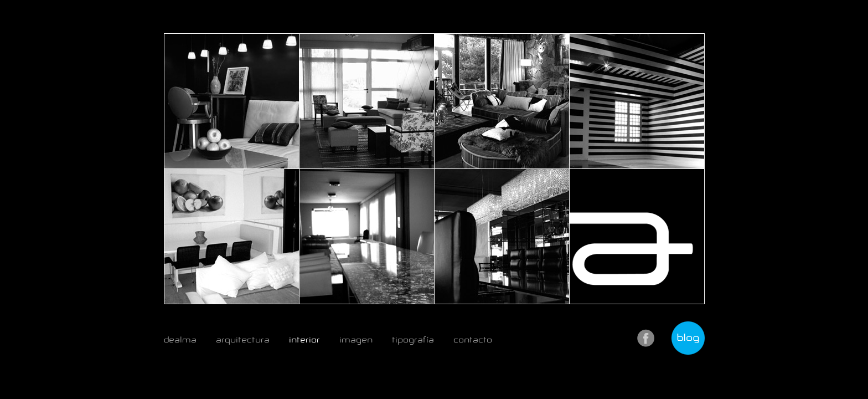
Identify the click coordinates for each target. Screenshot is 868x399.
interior (304, 340)
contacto (473, 340)
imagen (356, 340)
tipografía (413, 340)
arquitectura (243, 340)
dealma (180, 340)
